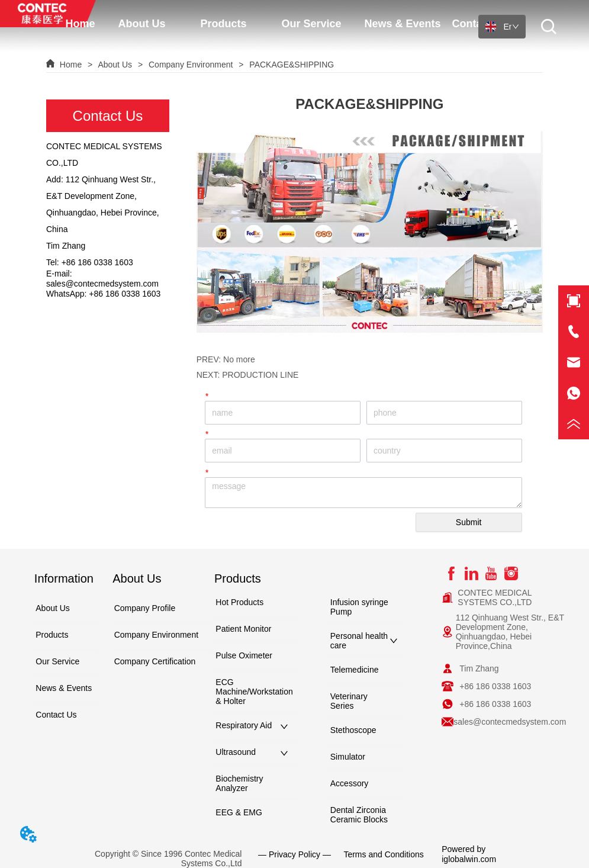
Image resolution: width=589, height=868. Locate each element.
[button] (287, 21)
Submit (469, 522)
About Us (115, 65)
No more (239, 359)
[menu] (287, 21)
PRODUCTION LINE (260, 375)
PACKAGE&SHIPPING (290, 65)
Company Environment (191, 65)
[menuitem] (287, 21)
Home (71, 65)
